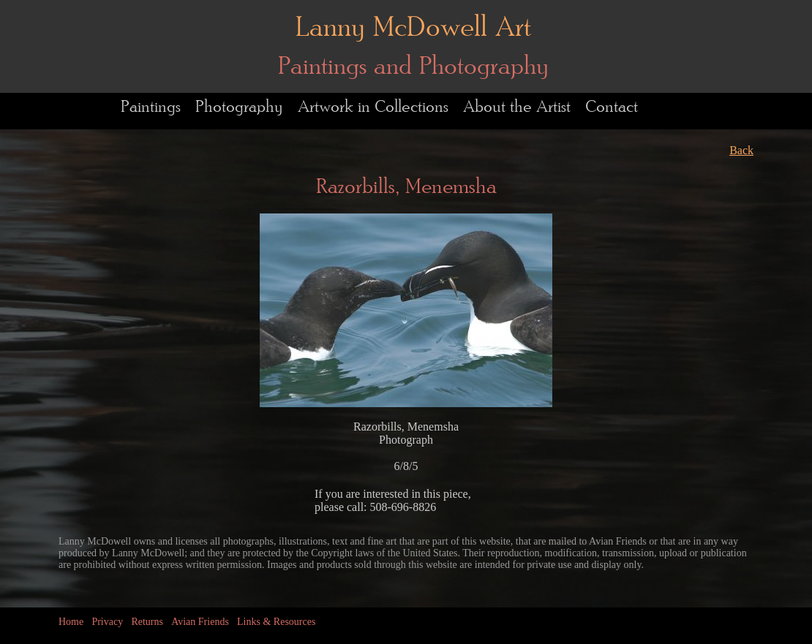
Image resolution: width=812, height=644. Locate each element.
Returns (147, 622)
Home (71, 622)
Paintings (151, 107)
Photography (239, 107)
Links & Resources (276, 622)
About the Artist (517, 107)
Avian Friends (200, 622)
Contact (612, 107)
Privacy (107, 622)
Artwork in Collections (373, 107)
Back (741, 150)
